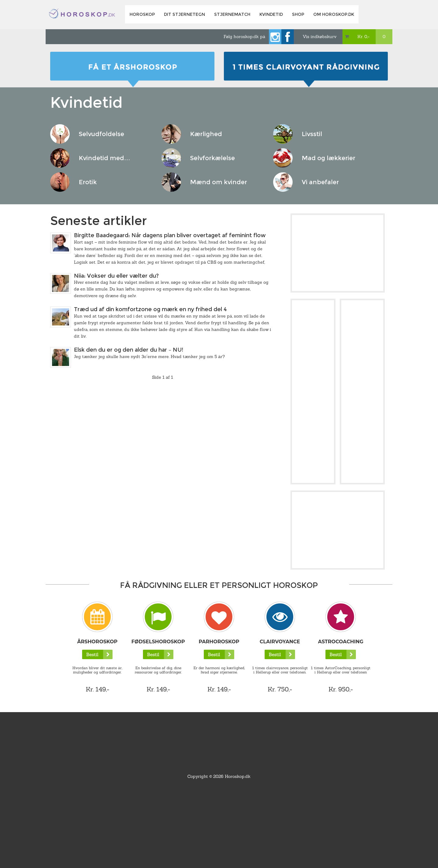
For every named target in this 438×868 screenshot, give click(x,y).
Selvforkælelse (212, 158)
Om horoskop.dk (334, 14)
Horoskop (142, 14)
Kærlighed (206, 134)
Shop (298, 14)
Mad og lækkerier (328, 158)
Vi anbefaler (320, 182)
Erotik (88, 182)
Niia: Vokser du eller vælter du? (116, 276)
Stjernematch (232, 14)
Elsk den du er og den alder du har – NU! (129, 350)
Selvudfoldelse (101, 134)
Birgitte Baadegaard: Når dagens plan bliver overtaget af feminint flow (170, 235)
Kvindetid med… (104, 158)
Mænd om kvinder (219, 182)
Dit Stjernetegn (184, 14)
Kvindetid (271, 14)
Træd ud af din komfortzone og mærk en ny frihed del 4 (150, 309)
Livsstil (312, 134)
